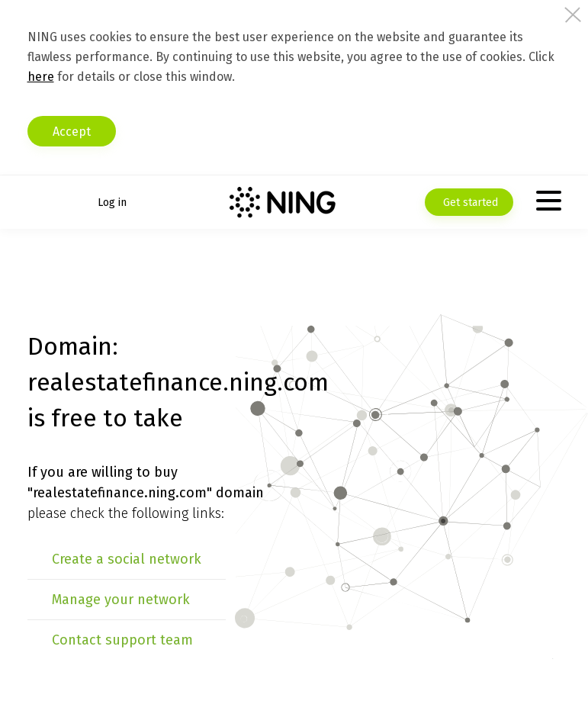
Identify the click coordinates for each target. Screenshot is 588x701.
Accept (72, 132)
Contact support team (122, 640)
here (41, 77)
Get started (469, 203)
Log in (112, 203)
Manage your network (121, 600)
